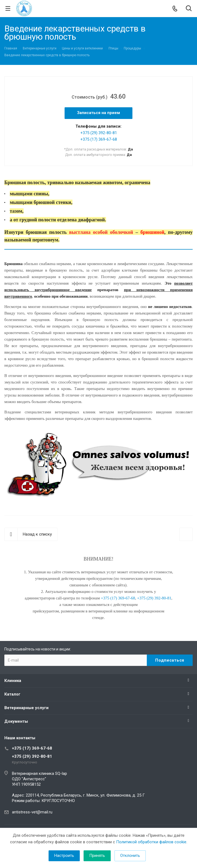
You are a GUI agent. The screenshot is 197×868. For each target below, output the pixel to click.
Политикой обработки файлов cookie (151, 842)
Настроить (64, 856)
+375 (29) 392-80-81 (99, 133)
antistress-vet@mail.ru (32, 812)
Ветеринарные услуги (26, 708)
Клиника (13, 681)
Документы (16, 721)
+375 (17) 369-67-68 (99, 139)
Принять (97, 856)
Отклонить (130, 856)
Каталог (12, 694)
